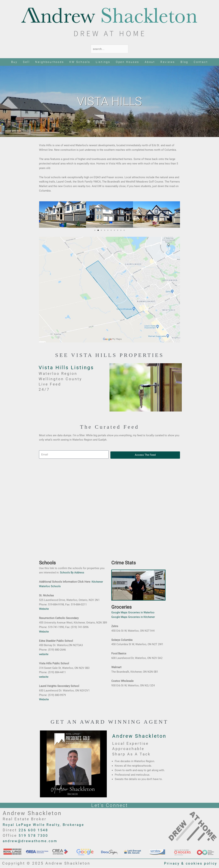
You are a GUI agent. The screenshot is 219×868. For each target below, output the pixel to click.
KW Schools (80, 62)
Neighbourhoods (50, 62)
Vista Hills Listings (68, 368)
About (150, 62)
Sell (26, 62)
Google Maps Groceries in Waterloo (133, 613)
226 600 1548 (35, 830)
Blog (184, 62)
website (44, 654)
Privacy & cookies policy (188, 863)
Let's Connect (110, 806)
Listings (103, 62)
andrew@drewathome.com (33, 841)
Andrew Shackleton (142, 736)
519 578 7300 (35, 836)
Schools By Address (72, 573)
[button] (43, 215)
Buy (14, 62)
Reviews (168, 62)
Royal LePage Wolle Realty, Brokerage (47, 825)
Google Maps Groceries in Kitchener (133, 617)
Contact (201, 62)
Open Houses (128, 62)
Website (44, 609)
